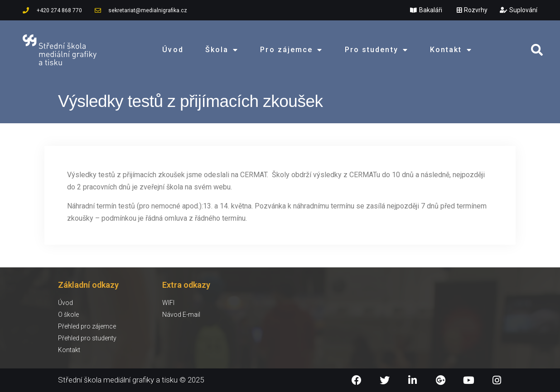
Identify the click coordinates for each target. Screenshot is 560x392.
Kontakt (451, 50)
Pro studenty (377, 50)
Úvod (173, 50)
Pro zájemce (291, 50)
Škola (222, 50)
